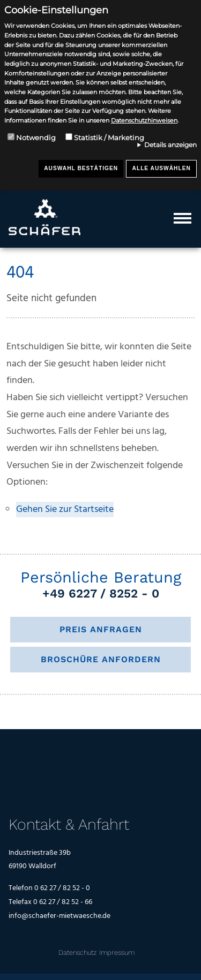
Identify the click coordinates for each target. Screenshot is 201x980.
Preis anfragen (101, 629)
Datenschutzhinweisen (144, 120)
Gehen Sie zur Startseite (65, 510)
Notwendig (36, 138)
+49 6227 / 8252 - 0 (101, 593)
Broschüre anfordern (101, 659)
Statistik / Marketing (109, 138)
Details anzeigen (170, 145)
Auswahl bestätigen (81, 168)
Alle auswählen (162, 168)
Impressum (117, 952)
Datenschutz (77, 952)
